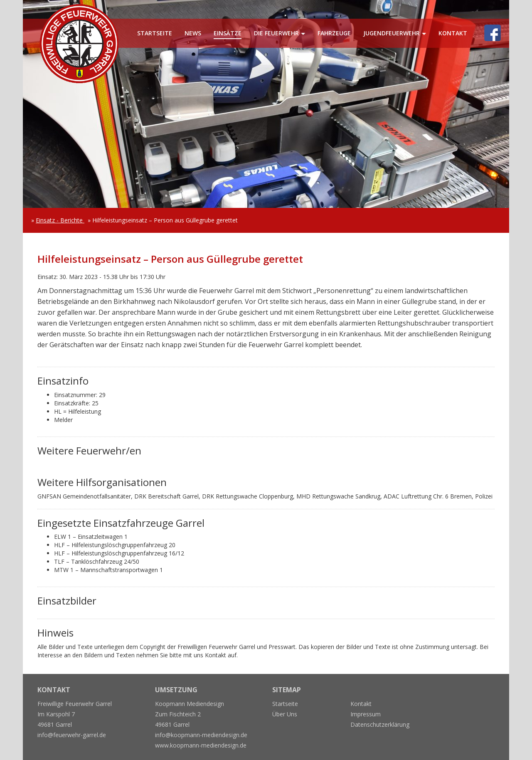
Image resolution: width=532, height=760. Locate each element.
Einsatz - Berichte (60, 220)
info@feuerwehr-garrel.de (72, 735)
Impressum (366, 714)
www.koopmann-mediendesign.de (201, 745)
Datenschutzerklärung (380, 724)
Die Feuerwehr (276, 33)
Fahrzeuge (334, 33)
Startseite (155, 33)
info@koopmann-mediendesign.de (201, 735)
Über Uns (285, 714)
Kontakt (453, 33)
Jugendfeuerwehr (392, 33)
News (193, 33)
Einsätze (228, 33)
